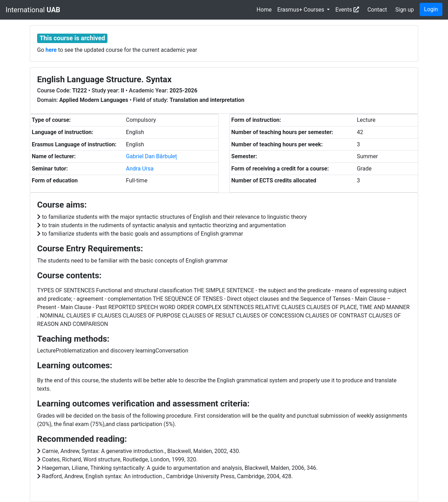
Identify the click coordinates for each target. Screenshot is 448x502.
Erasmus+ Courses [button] (301, 10)
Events (347, 10)
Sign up (405, 10)
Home (264, 10)
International (33, 10)
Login (431, 9)
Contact (377, 10)
